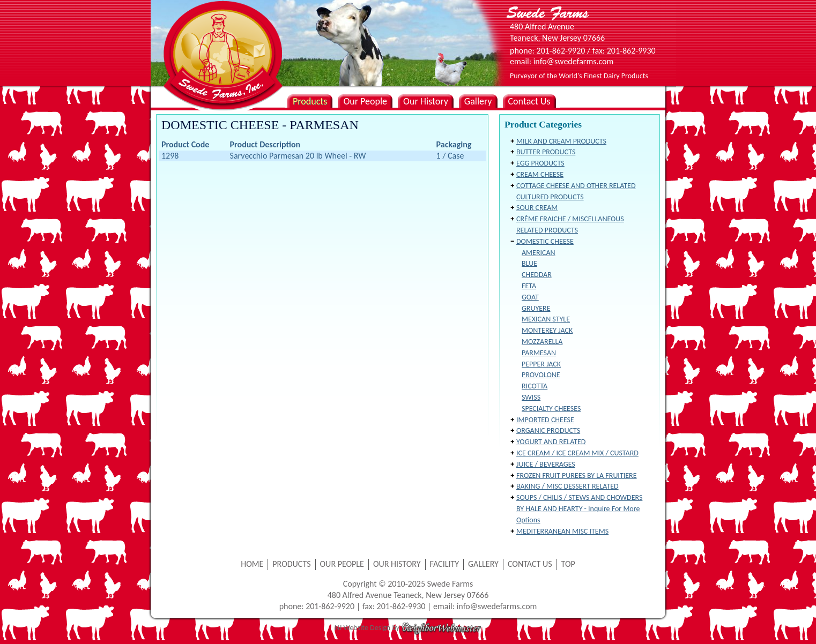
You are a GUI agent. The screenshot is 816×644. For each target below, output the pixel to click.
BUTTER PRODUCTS (546, 152)
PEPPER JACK (541, 364)
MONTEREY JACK (547, 330)
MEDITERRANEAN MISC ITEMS (562, 531)
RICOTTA (535, 386)
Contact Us (529, 101)
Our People (365, 101)
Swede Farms (220, 38)
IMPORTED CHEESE (545, 420)
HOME (252, 564)
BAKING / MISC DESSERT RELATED (568, 486)
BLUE (529, 263)
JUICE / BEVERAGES (546, 464)
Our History (426, 101)
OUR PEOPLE (342, 564)
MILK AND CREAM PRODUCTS (561, 141)
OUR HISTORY (397, 564)
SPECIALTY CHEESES (551, 409)
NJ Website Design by (408, 628)
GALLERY (483, 564)
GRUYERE (536, 308)
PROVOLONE (541, 375)
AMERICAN (539, 253)
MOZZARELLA (542, 342)
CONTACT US (530, 564)
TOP (568, 564)
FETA (529, 286)
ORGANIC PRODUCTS (548, 430)
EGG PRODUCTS (540, 163)
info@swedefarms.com (497, 606)
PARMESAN (539, 353)
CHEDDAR (537, 275)
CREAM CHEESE (540, 174)
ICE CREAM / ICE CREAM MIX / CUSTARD (577, 453)
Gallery (478, 101)
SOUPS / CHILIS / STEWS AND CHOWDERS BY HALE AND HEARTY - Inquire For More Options (579, 509)
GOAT (530, 297)
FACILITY (445, 564)
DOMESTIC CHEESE (545, 241)
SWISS (531, 397)
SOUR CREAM (537, 208)
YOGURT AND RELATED (551, 442)
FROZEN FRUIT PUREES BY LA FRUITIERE (577, 475)
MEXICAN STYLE (546, 319)
